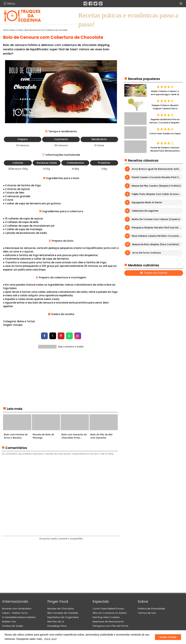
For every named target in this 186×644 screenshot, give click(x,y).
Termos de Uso (147, 613)
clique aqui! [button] (50, 639)
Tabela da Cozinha (155, 273)
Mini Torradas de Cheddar (63, 613)
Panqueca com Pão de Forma (110, 626)
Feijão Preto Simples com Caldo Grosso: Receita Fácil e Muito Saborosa (157, 194)
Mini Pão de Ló (56, 621)
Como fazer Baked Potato (108, 609)
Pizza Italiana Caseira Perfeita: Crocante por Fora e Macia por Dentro (157, 236)
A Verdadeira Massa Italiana (19, 617)
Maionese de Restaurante (108, 621)
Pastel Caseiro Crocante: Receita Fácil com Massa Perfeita (157, 177)
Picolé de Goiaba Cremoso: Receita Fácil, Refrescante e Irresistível (165, 151)
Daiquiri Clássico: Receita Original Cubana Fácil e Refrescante (165, 109)
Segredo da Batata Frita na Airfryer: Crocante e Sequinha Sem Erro (165, 123)
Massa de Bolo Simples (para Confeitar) (156, 244)
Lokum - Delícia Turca (15, 613)
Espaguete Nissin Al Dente (147, 203)
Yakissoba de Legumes (145, 211)
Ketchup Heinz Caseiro (106, 617)
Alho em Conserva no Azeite (110, 613)
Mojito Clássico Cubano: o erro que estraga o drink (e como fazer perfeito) (165, 94)
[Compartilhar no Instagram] (78, 336)
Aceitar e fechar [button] (168, 637)
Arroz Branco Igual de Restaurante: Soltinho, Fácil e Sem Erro (157, 169)
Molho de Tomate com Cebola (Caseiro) (156, 219)
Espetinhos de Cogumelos (63, 617)
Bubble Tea (9, 621)
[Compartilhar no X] (53, 336)
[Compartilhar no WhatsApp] (69, 336)
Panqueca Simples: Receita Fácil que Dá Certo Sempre (157, 228)
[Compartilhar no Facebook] (44, 336)
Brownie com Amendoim (17, 609)
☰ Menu (9, 4)
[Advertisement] (61, 376)
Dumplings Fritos (57, 626)
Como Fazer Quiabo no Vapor (165, 134)
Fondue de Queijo (13, 626)
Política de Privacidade (151, 609)
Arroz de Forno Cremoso (147, 253)
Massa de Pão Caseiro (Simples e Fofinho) (156, 186)
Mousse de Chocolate (61, 609)
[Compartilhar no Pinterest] (61, 336)
